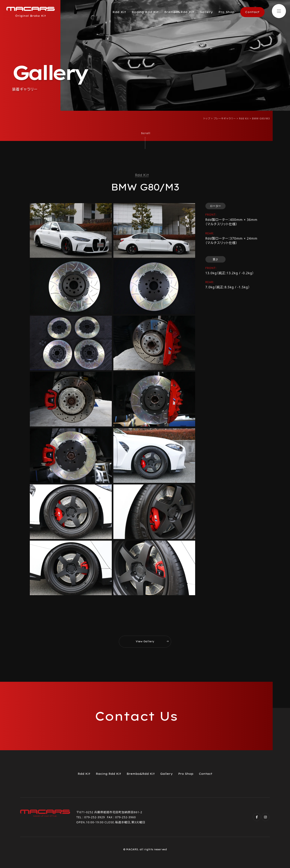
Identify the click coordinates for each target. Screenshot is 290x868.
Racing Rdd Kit (145, 12)
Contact (252, 12)
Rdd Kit (119, 12)
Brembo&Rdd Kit (179, 12)
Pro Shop (227, 12)
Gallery (206, 12)
